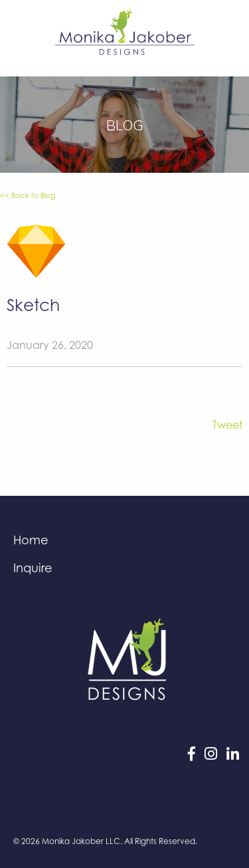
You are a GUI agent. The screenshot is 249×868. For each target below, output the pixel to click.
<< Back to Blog (28, 195)
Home (31, 540)
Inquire (33, 568)
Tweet (227, 425)
